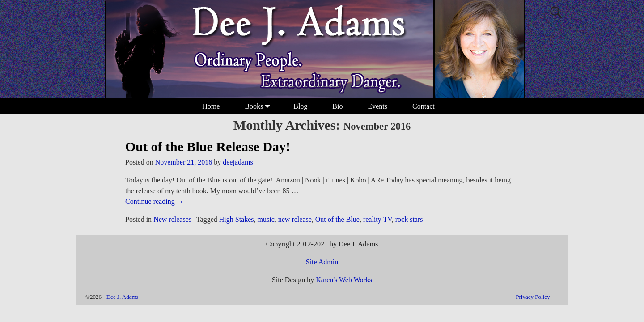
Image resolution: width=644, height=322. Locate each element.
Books (259, 106)
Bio (337, 106)
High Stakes (237, 219)
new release (295, 219)
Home (211, 106)
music (266, 219)
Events (377, 106)
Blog (300, 106)
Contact (424, 106)
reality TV (377, 219)
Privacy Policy (533, 297)
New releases (172, 219)
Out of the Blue (337, 219)
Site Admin (322, 262)
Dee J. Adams (123, 297)
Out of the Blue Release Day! (208, 146)
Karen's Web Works (344, 280)
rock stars (409, 219)
